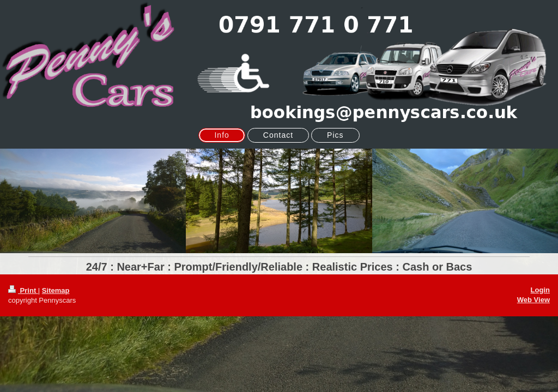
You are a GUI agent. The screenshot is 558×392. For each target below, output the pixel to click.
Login (540, 290)
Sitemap (56, 290)
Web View (533, 300)
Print (23, 290)
